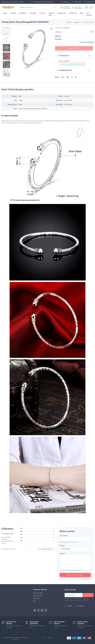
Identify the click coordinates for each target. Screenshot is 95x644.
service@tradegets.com (86, 608)
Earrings (13, 13)
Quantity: (58, 39)
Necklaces (23, 13)
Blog (82, 13)
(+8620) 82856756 (71, 609)
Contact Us (37, 598)
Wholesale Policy (38, 593)
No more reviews (45, 549)
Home (69, 22)
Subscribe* (88, 595)
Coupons (65, 2)
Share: (57, 77)
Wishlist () (77, 2)
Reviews (50, 638)
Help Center (89, 2)
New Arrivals (89, 14)
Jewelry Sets (51, 14)
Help (45, 638)
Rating (62, 546)
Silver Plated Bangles (88, 22)
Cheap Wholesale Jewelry (9, 2)
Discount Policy (38, 596)
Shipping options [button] (65, 70)
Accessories (62, 13)
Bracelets (33, 13)
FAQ (34, 601)
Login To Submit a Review (75, 575)
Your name (64, 536)
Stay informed (70, 590)
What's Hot (73, 13)
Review (62, 553)
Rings (5, 13)
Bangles (42, 13)
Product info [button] (63, 56)
